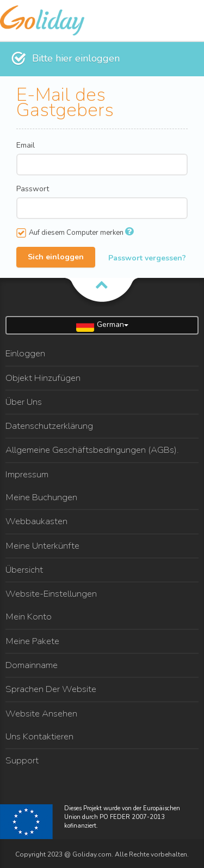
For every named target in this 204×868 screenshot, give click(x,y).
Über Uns (24, 402)
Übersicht (24, 570)
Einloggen (25, 353)
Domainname (32, 665)
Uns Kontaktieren (39, 736)
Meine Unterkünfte (42, 546)
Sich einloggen (56, 256)
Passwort (33, 189)
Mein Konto (29, 617)
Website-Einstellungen (51, 594)
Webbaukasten (36, 521)
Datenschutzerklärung (49, 426)
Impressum (27, 474)
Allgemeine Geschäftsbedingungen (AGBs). (92, 450)
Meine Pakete (32, 641)
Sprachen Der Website (51, 689)
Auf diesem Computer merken (75, 233)
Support (22, 760)
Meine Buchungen (41, 497)
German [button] (102, 325)
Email (26, 145)
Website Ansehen (41, 714)
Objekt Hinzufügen (43, 378)
